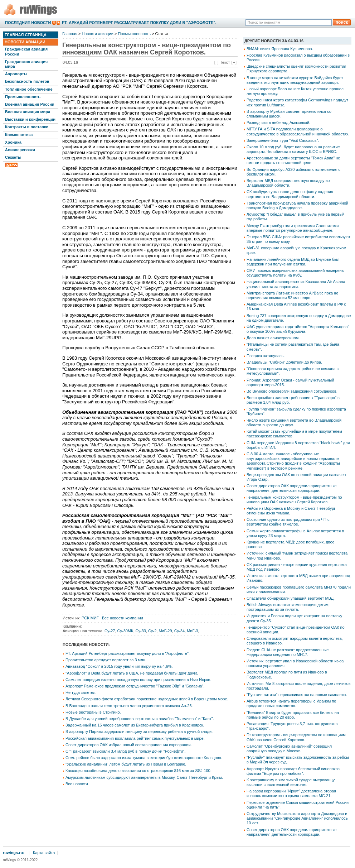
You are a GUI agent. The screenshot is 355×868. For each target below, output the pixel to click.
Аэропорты (16, 74)
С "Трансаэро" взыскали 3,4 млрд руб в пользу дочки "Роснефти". (125, 751)
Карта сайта (44, 853)
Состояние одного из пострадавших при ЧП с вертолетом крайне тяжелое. (288, 522)
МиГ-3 (192, 631)
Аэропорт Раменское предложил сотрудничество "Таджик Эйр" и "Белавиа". (135, 686)
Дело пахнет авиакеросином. (273, 338)
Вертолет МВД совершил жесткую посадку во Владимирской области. (288, 183)
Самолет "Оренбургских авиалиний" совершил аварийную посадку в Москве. (289, 749)
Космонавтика (19, 135)
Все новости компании (123, 618)
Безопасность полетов (27, 81)
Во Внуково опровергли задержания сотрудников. (292, 391)
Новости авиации (25, 42)
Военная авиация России (30, 104)
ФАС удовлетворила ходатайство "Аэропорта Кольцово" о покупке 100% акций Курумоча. (298, 329)
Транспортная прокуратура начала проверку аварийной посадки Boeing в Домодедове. (297, 205)
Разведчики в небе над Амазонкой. (278, 123)
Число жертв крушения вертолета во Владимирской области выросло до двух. (294, 423)
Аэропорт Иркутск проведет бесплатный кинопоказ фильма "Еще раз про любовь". (293, 771)
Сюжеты (13, 157)
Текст (225, 62)
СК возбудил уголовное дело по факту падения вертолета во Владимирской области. (290, 194)
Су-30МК (125, 631)
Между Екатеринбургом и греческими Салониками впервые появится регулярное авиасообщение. (293, 228)
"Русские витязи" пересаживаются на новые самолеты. (297, 695)
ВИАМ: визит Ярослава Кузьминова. (280, 49)
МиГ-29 (165, 631)
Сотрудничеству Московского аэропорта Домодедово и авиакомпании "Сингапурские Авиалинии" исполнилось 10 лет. (297, 818)
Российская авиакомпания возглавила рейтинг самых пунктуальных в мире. (135, 738)
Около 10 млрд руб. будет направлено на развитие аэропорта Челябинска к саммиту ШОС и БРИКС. (293, 149)
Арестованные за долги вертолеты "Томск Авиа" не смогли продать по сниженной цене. (293, 160)
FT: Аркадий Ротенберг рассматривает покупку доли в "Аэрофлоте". (139, 23)
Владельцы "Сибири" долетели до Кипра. (284, 362)
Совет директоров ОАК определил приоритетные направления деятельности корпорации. (291, 488)
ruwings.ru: (14, 853)
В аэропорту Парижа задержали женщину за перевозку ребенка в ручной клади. (139, 732)
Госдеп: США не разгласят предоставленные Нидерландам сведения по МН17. (288, 652)
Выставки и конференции (30, 119)
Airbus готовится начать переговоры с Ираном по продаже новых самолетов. (291, 703)
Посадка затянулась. (266, 356)
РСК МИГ (90, 618)
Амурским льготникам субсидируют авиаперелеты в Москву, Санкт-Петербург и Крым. (144, 777)
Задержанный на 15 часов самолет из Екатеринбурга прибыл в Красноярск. (135, 725)
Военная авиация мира (28, 112)
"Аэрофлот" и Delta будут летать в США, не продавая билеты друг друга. (132, 673)
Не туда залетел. (81, 692)
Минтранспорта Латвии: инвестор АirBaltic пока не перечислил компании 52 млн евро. (292, 295)
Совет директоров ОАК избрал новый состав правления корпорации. (129, 745)
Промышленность (23, 97)
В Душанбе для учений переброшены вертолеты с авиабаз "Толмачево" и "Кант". (140, 719)
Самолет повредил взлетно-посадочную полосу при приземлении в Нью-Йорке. (138, 680)
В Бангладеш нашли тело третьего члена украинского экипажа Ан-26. (129, 706)
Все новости (77, 784)
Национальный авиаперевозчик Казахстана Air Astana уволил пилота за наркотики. (296, 284)
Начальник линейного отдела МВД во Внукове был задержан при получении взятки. (293, 262)
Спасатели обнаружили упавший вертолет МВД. (291, 598)
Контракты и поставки (27, 127)
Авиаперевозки (20, 150)
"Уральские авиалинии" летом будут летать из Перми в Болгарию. (126, 764)
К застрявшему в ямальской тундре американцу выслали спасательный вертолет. (291, 782)
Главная (70, 34)
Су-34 (179, 631)
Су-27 (110, 631)
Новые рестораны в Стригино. (93, 712)
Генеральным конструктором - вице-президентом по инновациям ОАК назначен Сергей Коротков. (294, 500)
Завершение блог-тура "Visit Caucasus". (283, 140)
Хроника (13, 142)
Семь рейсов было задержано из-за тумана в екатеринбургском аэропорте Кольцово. (144, 758)
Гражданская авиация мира (26, 64)
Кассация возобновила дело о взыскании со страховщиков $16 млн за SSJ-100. (138, 771)
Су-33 (141, 631)
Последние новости (28, 23)
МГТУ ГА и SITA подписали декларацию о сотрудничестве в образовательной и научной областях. (298, 131)
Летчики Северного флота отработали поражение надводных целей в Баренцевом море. (147, 699)
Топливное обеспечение (29, 89)
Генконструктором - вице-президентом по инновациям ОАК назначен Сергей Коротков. (296, 737)
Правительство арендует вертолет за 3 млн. (106, 660)
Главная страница (26, 35)
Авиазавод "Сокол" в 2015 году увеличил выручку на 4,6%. (119, 666)
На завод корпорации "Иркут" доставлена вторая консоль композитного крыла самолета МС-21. (291, 793)
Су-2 (152, 631)
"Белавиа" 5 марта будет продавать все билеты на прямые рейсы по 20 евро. (293, 715)
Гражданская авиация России (26, 51)
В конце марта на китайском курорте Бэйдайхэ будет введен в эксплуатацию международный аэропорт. (295, 80)
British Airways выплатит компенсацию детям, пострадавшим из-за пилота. (288, 607)
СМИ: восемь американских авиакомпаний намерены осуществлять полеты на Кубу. (296, 273)
